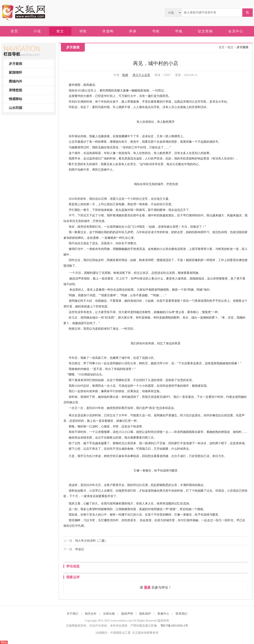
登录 (147, 587)
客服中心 (163, 614)
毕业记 (80, 549)
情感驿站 (15, 99)
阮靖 (125, 75)
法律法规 (109, 614)
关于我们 (72, 614)
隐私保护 (145, 614)
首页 (222, 47)
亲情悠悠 (15, 90)
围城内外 (15, 81)
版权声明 (127, 614)
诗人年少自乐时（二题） (91, 541)
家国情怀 (15, 72)
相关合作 (91, 614)
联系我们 (182, 614)
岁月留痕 (15, 64)
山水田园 (15, 108)
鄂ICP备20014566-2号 (174, 626)
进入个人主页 (141, 75)
